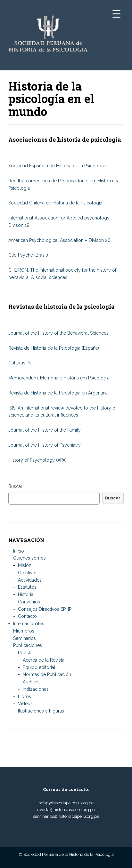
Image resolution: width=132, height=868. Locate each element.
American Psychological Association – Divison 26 (60, 240)
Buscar (15, 486)
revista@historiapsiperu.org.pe (66, 810)
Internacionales (29, 624)
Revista (25, 653)
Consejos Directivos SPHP (45, 609)
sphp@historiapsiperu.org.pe (66, 803)
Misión (25, 565)
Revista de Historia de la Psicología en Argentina (58, 393)
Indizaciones (36, 689)
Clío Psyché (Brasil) (28, 255)
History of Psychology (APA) (37, 460)
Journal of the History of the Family (45, 430)
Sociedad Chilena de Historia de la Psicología (55, 203)
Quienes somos (29, 558)
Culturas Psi (20, 363)
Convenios (29, 602)
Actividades (30, 580)
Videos (25, 704)
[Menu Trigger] (116, 14)
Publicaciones (28, 645)
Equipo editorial (39, 667)
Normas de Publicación (47, 674)
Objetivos (28, 573)
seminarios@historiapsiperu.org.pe (66, 816)
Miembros (24, 631)
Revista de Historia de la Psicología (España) (54, 348)
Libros (25, 697)
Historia (26, 594)
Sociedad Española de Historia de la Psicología (57, 166)
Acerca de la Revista (44, 660)
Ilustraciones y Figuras (41, 711)
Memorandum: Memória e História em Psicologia (59, 378)
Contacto (27, 616)
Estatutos (27, 587)
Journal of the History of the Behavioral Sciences (58, 333)
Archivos (32, 682)
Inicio (19, 551)
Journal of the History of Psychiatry (45, 445)
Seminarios (25, 638)
